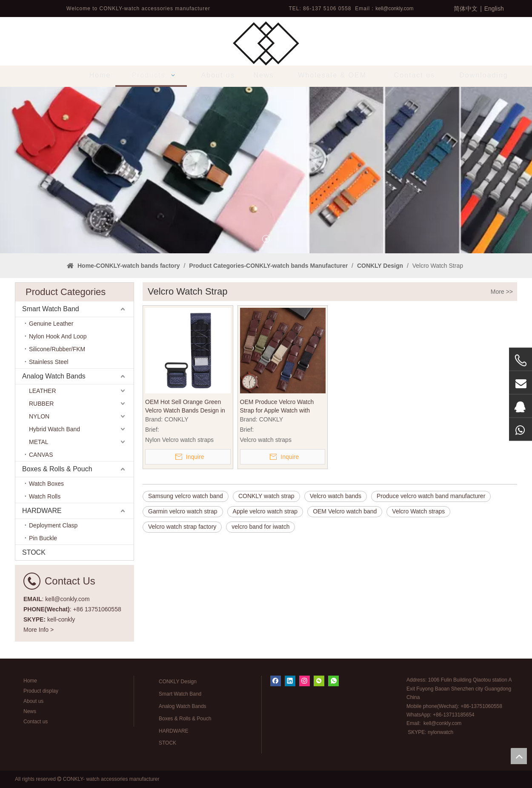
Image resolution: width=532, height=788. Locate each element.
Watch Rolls (45, 496)
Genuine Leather (51, 324)
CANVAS (41, 455)
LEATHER (43, 391)
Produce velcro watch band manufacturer (431, 496)
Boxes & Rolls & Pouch (57, 469)
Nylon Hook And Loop (58, 336)
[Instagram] (305, 681)
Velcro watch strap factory (182, 527)
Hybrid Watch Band (54, 429)
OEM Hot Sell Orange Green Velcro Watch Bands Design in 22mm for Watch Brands (185, 407)
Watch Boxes (46, 484)
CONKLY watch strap (266, 496)
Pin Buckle (43, 538)
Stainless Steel (49, 362)
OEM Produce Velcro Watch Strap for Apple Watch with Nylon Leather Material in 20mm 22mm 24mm (282, 407)
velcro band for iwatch (260, 527)
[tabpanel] (266, 170)
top (519, 756)
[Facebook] (276, 681)
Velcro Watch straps (418, 511)
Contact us (36, 722)
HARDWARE (42, 511)
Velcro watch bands (336, 496)
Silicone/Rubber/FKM (57, 349)
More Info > (39, 630)
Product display (41, 691)
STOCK (34, 552)
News (30, 711)
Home (30, 681)
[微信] (319, 681)
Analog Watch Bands (54, 376)
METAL (39, 442)
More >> (502, 292)
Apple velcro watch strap (265, 511)
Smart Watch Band (51, 309)
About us (33, 701)
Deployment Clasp (53, 525)
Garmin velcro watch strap (183, 511)
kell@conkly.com (394, 9)
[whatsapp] (333, 681)
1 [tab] (266, 239)
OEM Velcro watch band (345, 511)
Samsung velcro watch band (186, 496)
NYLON (39, 416)
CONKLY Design (178, 682)
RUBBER (41, 404)
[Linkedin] (290, 681)
